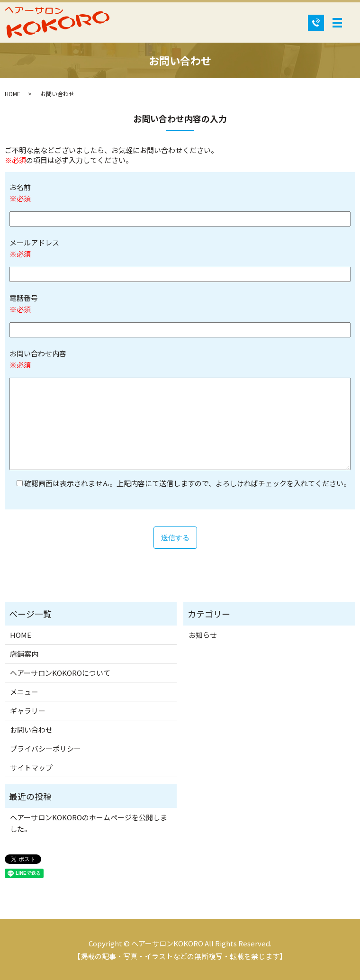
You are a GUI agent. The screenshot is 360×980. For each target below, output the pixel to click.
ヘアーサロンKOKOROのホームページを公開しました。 (89, 823)
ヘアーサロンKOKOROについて (60, 673)
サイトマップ (31, 767)
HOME (13, 94)
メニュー (24, 692)
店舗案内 (24, 654)
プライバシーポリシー (45, 749)
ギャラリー (28, 711)
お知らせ (203, 635)
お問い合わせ (31, 730)
